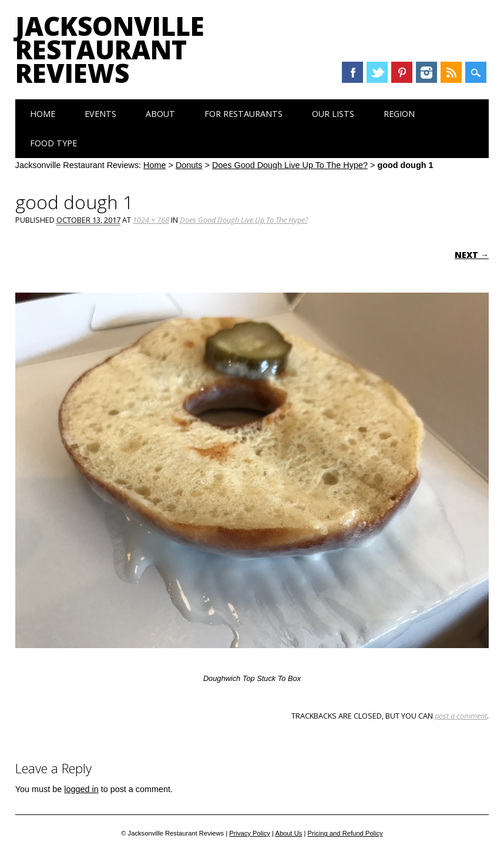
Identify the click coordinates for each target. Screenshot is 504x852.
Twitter (377, 72)
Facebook (352, 72)
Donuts (189, 165)
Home (43, 114)
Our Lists (333, 114)
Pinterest (402, 72)
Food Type (53, 143)
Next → (472, 255)
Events (100, 114)
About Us (288, 833)
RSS (451, 72)
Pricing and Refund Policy (345, 833)
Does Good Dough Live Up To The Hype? (290, 165)
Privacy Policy (250, 833)
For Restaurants (243, 114)
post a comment (461, 716)
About (160, 114)
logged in (81, 789)
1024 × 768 (151, 220)
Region (399, 114)
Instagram (426, 72)
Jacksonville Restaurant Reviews (110, 49)
